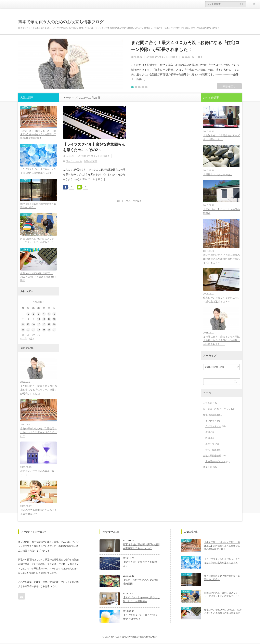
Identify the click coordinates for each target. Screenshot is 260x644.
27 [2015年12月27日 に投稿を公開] (54, 330)
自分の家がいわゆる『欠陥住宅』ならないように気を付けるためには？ (39, 433)
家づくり (210, 444)
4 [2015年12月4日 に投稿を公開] (44, 314)
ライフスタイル (74, 161)
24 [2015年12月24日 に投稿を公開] (39, 330)
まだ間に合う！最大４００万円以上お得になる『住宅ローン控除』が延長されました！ (185, 46)
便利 (208, 433)
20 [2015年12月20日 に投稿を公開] (54, 325)
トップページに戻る (132, 201)
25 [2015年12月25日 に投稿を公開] (44, 330)
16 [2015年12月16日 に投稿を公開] (33, 325)
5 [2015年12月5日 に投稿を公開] (49, 314)
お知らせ (208, 404)
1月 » (31, 339)
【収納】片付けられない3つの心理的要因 (141, 583)
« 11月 (24, 339)
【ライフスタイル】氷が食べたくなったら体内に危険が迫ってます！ (38, 171)
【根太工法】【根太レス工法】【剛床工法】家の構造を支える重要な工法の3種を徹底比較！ (38, 135)
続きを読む (229, 86)
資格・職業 (211, 450)
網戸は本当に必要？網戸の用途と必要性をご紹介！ (38, 206)
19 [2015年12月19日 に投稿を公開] (49, 325)
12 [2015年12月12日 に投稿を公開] (49, 319)
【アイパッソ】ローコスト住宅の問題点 (221, 212)
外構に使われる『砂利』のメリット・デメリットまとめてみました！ (38, 241)
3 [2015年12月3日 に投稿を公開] (39, 314)
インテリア (211, 421)
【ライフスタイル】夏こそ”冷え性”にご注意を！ (140, 618)
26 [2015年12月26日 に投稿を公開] (49, 330)
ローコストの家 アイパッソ (217, 409)
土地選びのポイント (215, 462)
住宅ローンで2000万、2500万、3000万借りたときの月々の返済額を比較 (38, 277)
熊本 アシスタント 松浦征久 (164, 57)
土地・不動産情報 (212, 456)
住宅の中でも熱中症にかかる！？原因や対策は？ (39, 513)
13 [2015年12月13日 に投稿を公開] (54, 319)
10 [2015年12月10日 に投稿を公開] (39, 319)
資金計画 (189, 57)
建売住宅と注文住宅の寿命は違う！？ (37, 474)
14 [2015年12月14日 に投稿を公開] (23, 325)
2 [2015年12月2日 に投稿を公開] (33, 314)
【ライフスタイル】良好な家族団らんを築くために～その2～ (94, 147)
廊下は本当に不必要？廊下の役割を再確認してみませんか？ (141, 547)
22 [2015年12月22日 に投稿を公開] (28, 330)
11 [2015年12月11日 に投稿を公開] (44, 319)
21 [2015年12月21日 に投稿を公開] (23, 330)
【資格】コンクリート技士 (218, 174)
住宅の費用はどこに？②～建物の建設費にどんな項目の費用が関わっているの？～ (221, 259)
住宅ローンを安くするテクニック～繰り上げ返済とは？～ (221, 300)
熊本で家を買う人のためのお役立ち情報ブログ (61, 22)
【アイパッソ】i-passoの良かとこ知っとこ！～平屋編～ (141, 600)
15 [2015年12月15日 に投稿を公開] (28, 325)
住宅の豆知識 (91, 161)
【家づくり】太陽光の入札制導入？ (140, 565)
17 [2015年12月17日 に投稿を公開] (39, 325)
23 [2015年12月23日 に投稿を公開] (33, 330)
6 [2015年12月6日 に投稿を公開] (54, 314)
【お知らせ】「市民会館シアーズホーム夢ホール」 (221, 137)
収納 (208, 438)
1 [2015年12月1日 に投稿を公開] (28, 314)
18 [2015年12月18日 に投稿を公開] (44, 325)
